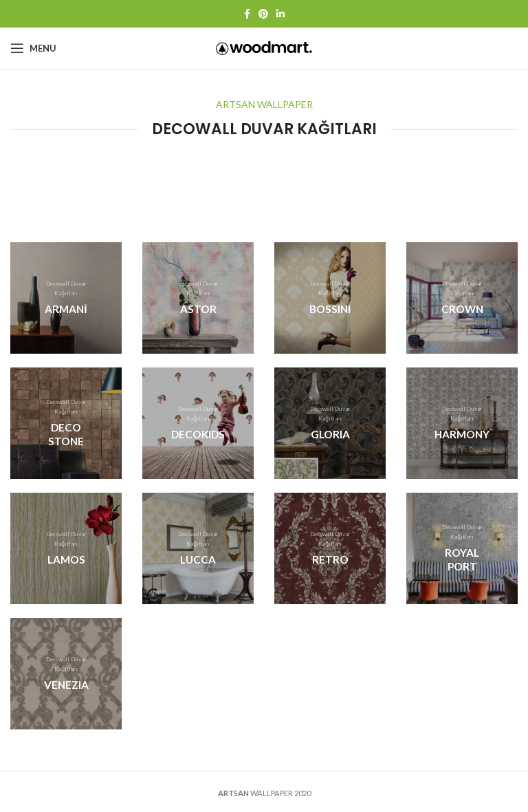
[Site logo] (264, 47)
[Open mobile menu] (33, 48)
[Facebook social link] (247, 14)
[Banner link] (66, 298)
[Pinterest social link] (263, 14)
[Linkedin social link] (280, 14)
